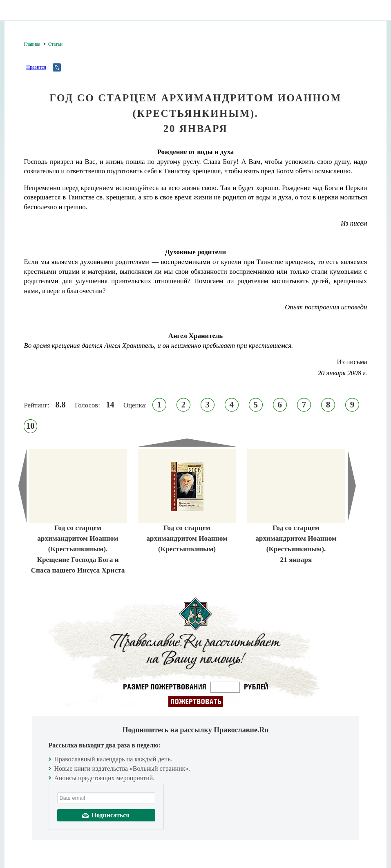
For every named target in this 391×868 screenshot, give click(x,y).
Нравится (36, 67)
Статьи (55, 44)
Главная (32, 44)
